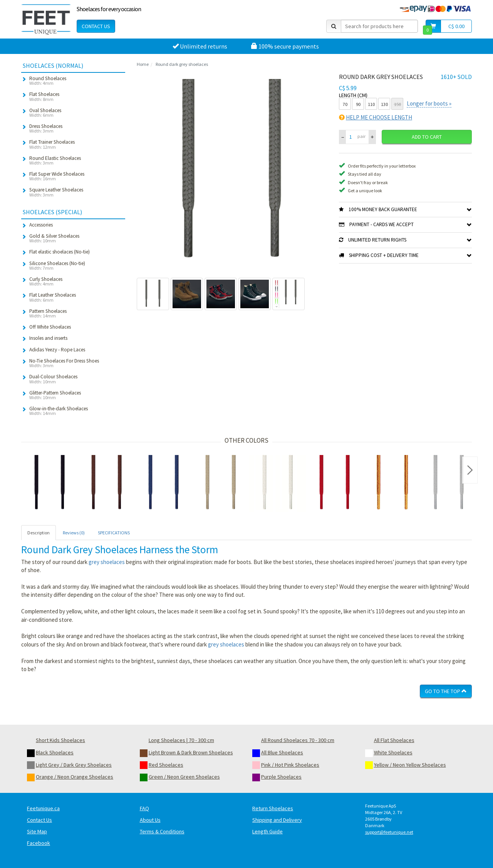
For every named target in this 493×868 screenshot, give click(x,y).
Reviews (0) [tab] (74, 533)
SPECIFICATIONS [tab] (114, 533)
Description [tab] (39, 533)
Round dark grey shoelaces (182, 64)
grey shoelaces (107, 562)
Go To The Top (446, 691)
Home (143, 64)
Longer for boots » (429, 103)
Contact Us (96, 26)
